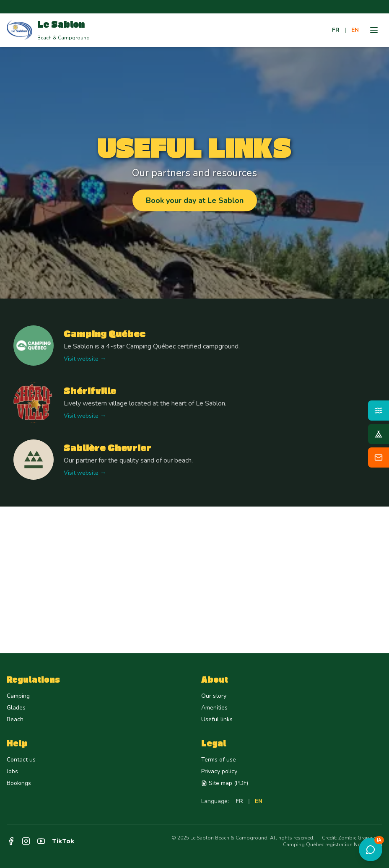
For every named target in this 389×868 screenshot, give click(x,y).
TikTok (63, 841)
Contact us (21, 760)
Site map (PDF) (225, 783)
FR (336, 30)
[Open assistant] (371, 850)
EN (355, 30)
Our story (214, 696)
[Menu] (374, 30)
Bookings (19, 783)
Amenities (214, 708)
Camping (18, 696)
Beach (15, 719)
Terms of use (219, 760)
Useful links (217, 719)
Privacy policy (219, 771)
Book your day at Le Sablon (195, 200)
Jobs (12, 771)
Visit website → (85, 359)
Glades (16, 708)
